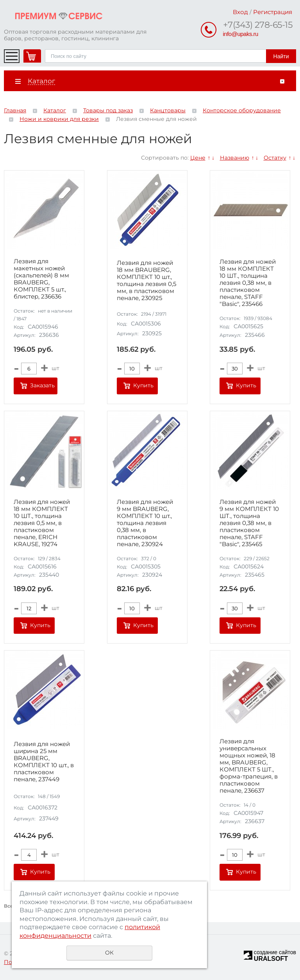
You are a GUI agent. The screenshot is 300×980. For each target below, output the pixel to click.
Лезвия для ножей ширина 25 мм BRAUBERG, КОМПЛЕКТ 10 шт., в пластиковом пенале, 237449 (44, 762)
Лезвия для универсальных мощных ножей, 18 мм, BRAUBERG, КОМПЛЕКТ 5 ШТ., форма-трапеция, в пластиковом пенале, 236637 (249, 766)
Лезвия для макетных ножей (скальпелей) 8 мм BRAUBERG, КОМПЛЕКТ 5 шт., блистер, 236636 (41, 279)
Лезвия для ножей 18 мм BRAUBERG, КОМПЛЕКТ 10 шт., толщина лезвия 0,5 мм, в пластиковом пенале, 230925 (146, 281)
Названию (235, 158)
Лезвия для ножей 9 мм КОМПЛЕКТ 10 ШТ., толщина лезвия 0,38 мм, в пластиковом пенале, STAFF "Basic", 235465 (249, 523)
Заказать (42, 385)
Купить (143, 385)
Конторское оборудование (242, 110)
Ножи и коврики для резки (59, 119)
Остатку (275, 158)
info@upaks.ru (241, 34)
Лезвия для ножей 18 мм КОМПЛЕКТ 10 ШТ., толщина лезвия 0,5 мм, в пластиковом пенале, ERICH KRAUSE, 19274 (42, 523)
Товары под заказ (108, 110)
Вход (240, 12)
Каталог (55, 110)
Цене (198, 158)
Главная (15, 110)
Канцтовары (168, 110)
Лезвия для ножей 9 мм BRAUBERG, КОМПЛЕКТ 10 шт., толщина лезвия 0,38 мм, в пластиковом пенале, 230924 (145, 523)
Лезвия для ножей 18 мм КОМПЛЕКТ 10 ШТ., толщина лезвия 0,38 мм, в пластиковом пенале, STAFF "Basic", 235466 (248, 283)
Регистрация (273, 12)
